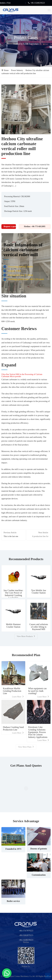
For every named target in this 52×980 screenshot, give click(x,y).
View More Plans (26, 747)
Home (6, 70)
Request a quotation (10, 226)
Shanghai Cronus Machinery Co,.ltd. (21, 976)
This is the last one (11, 536)
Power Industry (17, 70)
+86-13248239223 (26, 940)
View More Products (26, 636)
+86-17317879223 (26, 931)
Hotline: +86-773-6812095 (35, 226)
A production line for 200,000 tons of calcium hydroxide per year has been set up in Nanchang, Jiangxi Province (39, 537)
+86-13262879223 (26, 935)
